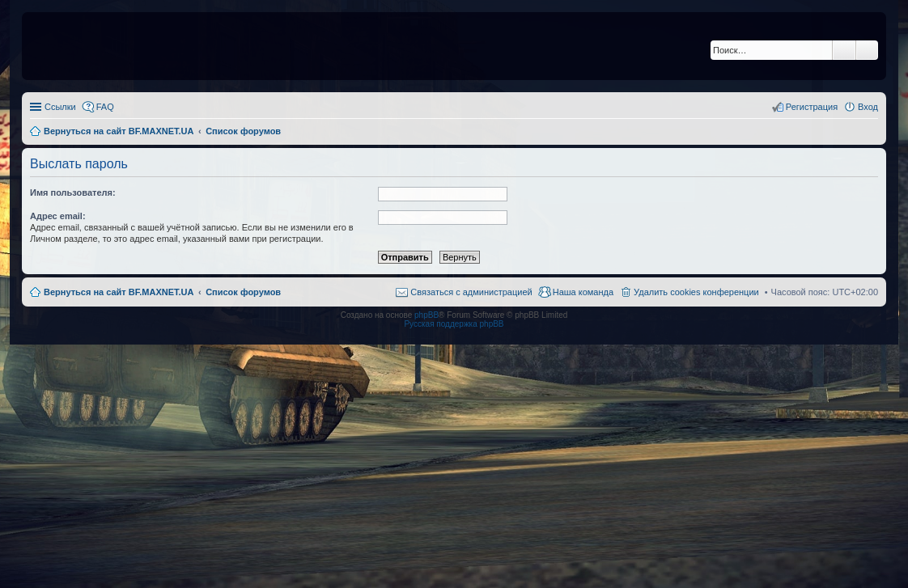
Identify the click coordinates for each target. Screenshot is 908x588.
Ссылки (60, 107)
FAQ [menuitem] (105, 107)
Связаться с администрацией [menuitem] (471, 292)
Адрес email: (58, 216)
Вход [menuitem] (868, 107)
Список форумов (243, 292)
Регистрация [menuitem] (812, 107)
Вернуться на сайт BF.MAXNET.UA (119, 292)
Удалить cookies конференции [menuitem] (696, 292)
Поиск (844, 50)
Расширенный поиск (867, 50)
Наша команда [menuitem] (583, 292)
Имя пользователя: (73, 192)
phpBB (426, 315)
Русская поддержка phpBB (454, 324)
